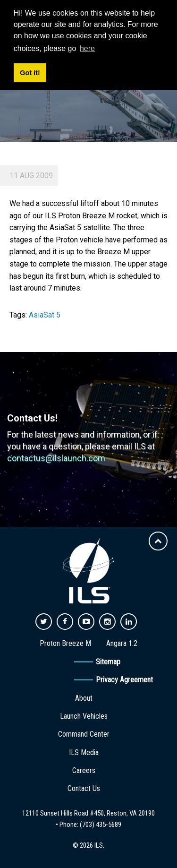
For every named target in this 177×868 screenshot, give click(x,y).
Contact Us (84, 788)
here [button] (87, 48)
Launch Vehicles (84, 716)
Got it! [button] (30, 73)
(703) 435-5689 (101, 825)
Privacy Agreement (124, 680)
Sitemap (108, 662)
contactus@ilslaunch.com (56, 458)
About (84, 698)
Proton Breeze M (65, 643)
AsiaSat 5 (45, 315)
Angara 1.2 (122, 643)
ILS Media (84, 752)
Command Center (84, 734)
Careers (84, 770)
